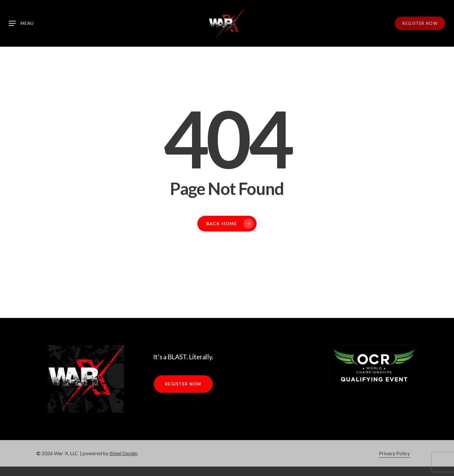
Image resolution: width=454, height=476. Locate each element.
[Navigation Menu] (21, 24)
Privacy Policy (394, 453)
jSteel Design (123, 453)
